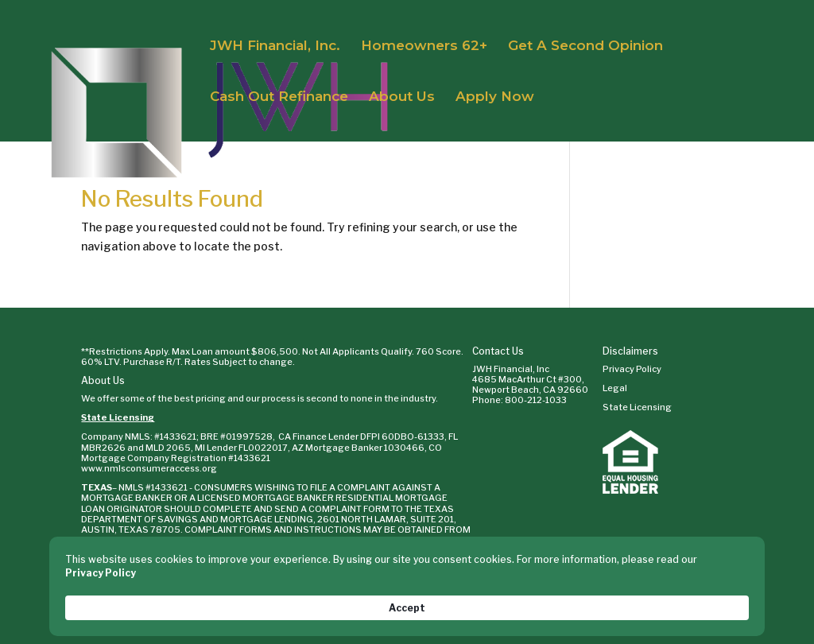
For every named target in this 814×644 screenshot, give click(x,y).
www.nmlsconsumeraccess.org (149, 468)
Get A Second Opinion (585, 47)
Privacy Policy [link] (143, 607)
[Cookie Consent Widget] (407, 600)
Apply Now (495, 97)
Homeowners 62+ (424, 47)
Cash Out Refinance (279, 97)
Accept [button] (715, 600)
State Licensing (118, 417)
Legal (615, 388)
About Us (402, 97)
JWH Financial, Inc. (275, 47)
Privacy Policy (632, 369)
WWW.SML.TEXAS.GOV (279, 540)
